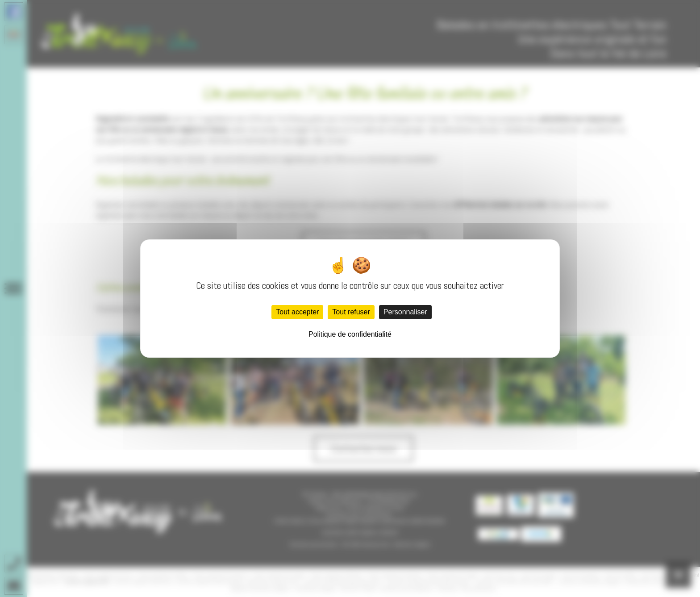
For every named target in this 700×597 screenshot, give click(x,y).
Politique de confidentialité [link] (350, 334)
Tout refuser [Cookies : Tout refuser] (351, 312)
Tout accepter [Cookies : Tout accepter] (297, 312)
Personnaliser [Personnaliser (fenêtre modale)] (405, 312)
